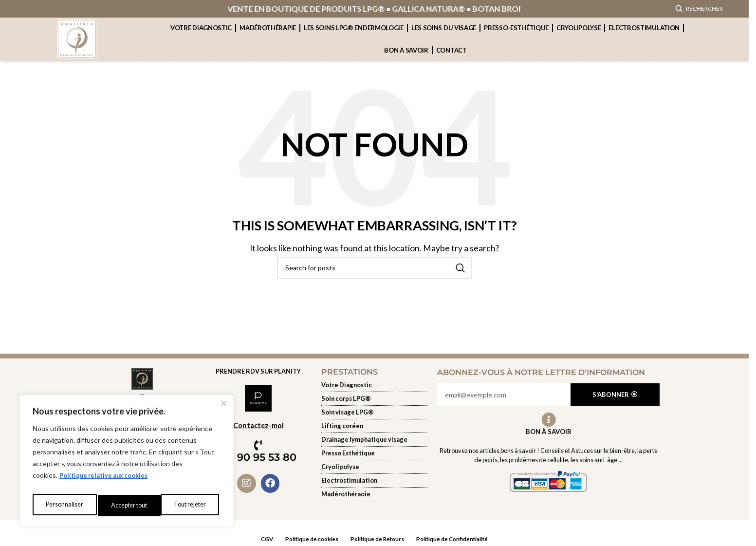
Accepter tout (189, 505)
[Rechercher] (699, 15)
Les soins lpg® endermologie (354, 40)
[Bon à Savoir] (549, 432)
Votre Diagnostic (201, 40)
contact (452, 62)
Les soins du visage (444, 40)
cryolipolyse (579, 40)
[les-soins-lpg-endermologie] (374, 411)
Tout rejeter (126, 505)
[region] (127, 464)
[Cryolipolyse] (374, 479)
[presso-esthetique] (374, 465)
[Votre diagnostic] (374, 397)
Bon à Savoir (549, 443)
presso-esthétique (516, 40)
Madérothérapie (268, 40)
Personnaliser (63, 505)
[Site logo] (77, 50)
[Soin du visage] (374, 424)
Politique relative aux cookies (108, 481)
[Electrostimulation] (374, 492)
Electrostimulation (644, 40)
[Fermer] (223, 409)
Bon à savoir (406, 62)
